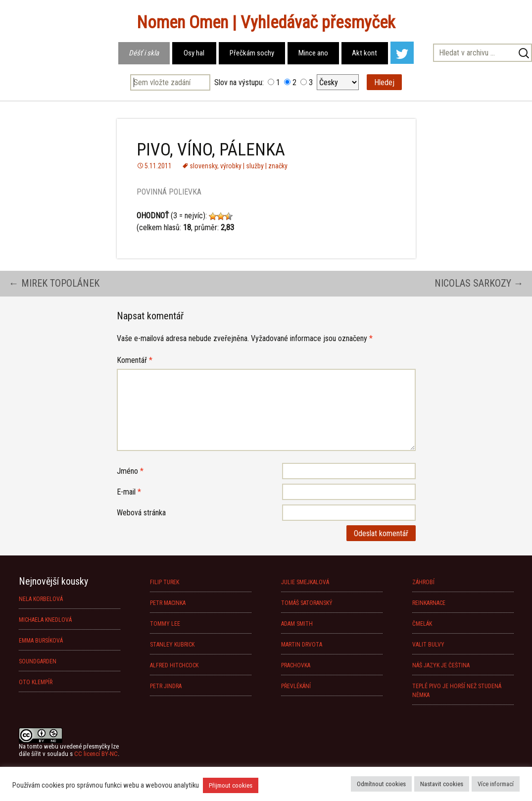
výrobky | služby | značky (254, 166)
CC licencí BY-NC (96, 754)
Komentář (135, 360)
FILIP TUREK (165, 582)
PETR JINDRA (166, 686)
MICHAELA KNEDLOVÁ (45, 620)
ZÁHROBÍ (423, 582)
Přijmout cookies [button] (231, 785)
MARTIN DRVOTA (302, 645)
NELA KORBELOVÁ (41, 599)
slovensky (203, 166)
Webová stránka (141, 513)
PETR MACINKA (168, 603)
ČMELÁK (422, 624)
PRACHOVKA (296, 665)
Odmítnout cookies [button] (381, 784)
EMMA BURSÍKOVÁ (41, 641)
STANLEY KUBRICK (172, 645)
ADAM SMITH (297, 624)
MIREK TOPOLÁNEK (54, 283)
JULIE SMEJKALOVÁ (305, 582)
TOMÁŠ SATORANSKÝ (307, 603)
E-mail (129, 492)
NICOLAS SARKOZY (479, 283)
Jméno (130, 471)
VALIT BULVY (428, 645)
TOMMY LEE (165, 624)
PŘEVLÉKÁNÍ (296, 686)
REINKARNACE (429, 603)
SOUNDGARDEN (38, 661)
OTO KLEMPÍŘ (36, 682)
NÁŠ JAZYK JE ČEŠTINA (441, 665)
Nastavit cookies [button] (442, 784)
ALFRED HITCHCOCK (174, 665)
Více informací (496, 784)
